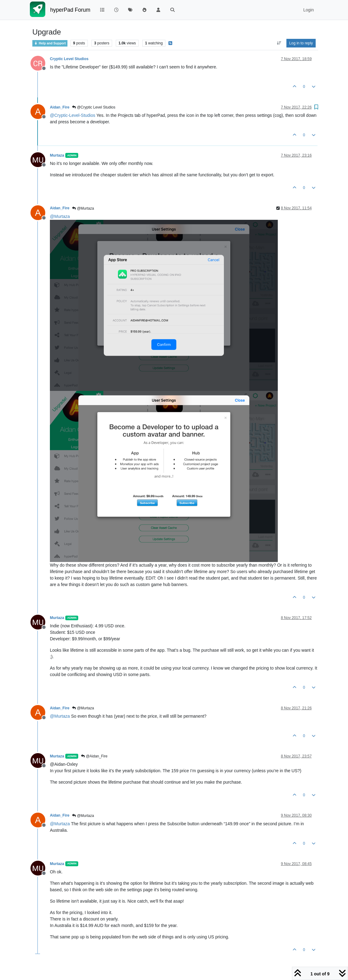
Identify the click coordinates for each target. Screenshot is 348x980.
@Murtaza (83, 208)
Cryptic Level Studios (69, 59)
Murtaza (57, 155)
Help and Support (50, 43)
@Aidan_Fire (94, 756)
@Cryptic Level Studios (94, 107)
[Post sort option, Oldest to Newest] (279, 43)
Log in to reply (301, 43)
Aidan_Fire (60, 107)
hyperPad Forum (70, 10)
